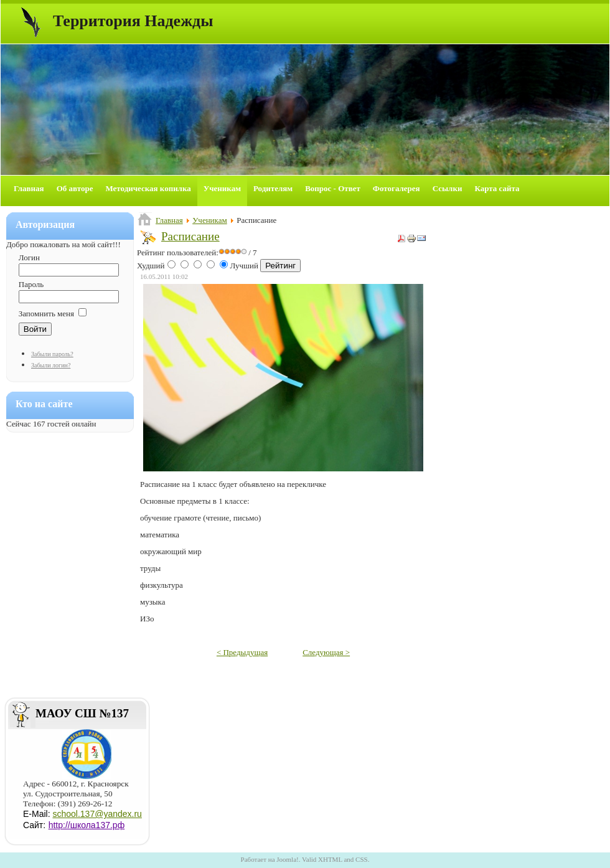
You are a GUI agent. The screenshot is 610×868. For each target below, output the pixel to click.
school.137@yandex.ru (97, 814)
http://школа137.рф (87, 825)
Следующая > (326, 652)
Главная (169, 220)
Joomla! (287, 859)
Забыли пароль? (52, 354)
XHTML (330, 859)
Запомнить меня (46, 314)
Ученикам (210, 220)
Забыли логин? (51, 365)
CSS (362, 859)
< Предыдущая (242, 652)
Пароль (31, 284)
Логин (29, 257)
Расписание (190, 236)
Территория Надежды (133, 21)
